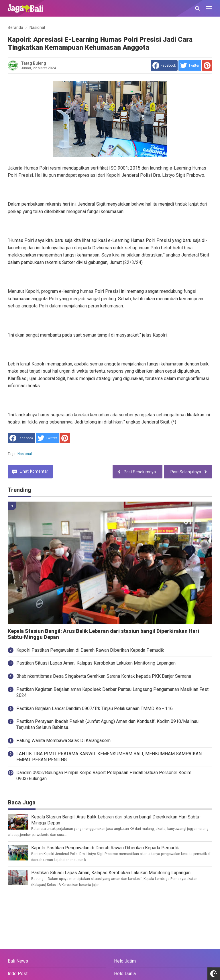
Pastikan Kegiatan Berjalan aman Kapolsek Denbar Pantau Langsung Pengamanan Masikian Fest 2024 (112, 692)
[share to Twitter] (190, 65)
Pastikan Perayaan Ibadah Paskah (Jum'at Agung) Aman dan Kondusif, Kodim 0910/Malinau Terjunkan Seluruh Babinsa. (107, 724)
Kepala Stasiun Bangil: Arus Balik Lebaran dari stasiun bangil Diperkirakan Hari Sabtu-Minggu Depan (103, 634)
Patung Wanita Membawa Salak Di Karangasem (63, 741)
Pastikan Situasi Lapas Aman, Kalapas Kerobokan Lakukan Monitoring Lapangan (96, 663)
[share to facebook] (164, 65)
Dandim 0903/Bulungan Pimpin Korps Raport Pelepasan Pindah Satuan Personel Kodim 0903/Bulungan (104, 776)
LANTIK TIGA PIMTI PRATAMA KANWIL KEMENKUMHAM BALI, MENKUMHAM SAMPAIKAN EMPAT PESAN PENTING (109, 757)
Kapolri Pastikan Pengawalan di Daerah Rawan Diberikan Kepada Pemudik (90, 650)
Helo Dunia (125, 974)
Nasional (25, 454)
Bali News (18, 961)
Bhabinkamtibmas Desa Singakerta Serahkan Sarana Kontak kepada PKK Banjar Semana (104, 676)
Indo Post (18, 974)
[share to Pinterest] (207, 65)
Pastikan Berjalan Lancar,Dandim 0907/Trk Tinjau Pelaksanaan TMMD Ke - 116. (95, 708)
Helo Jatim (125, 961)
